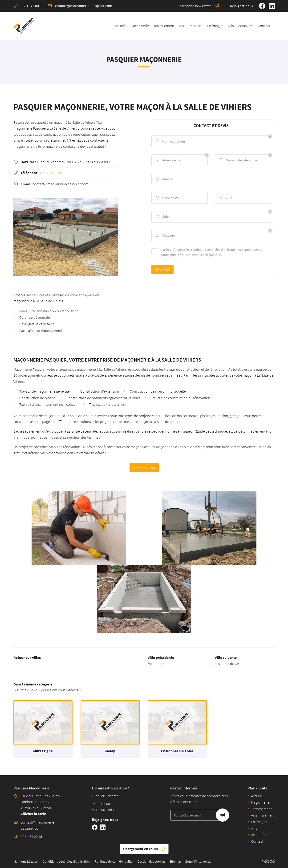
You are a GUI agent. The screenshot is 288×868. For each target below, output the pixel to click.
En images (215, 26)
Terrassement (164, 26)
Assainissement (191, 26)
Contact (264, 26)
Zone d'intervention (199, 861)
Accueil (120, 26)
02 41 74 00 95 (51, 173)
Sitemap (175, 861)
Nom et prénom (170, 141)
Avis (231, 26)
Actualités (246, 26)
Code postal (167, 198)
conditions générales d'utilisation (214, 250)
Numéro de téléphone (238, 160)
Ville (225, 198)
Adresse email (169, 160)
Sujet (162, 217)
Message (165, 235)
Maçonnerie (140, 26)
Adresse (164, 179)
